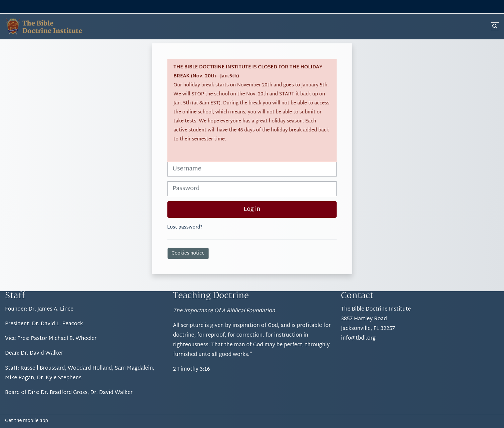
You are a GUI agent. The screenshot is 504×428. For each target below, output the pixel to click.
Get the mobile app (27, 421)
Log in (252, 209)
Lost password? (185, 227)
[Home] (42, 27)
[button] (495, 27)
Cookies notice (188, 253)
